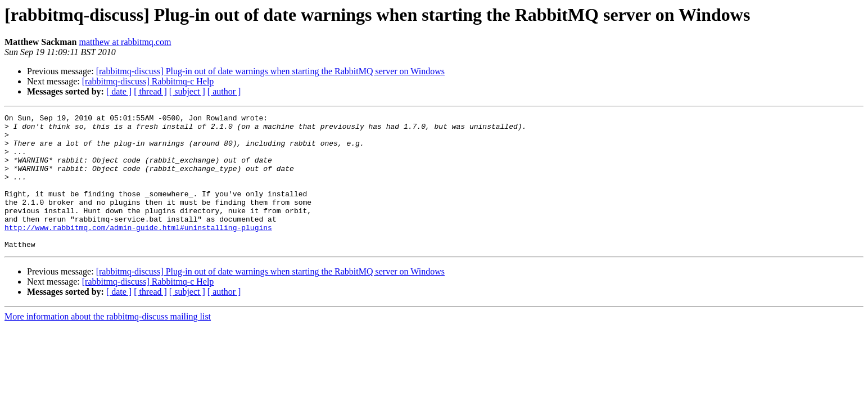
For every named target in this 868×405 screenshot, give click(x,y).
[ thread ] (150, 91)
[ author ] (224, 91)
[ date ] (119, 91)
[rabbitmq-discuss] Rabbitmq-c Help (148, 81)
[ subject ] (187, 91)
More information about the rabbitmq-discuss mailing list (108, 343)
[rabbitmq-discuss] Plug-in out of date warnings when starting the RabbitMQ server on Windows (270, 71)
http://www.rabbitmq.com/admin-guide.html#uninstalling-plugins (138, 251)
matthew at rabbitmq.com (125, 42)
